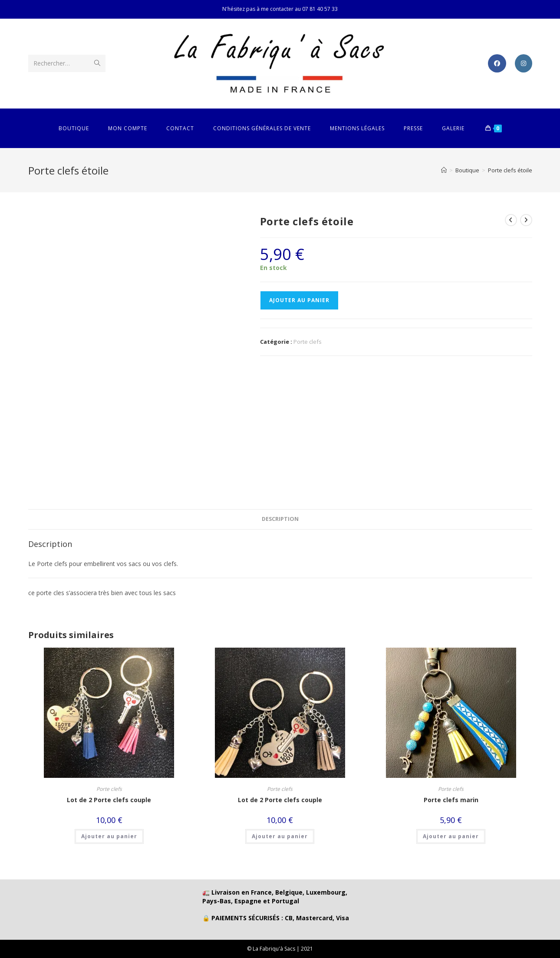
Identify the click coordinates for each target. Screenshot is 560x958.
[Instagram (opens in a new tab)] (524, 63)
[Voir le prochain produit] (526, 220)
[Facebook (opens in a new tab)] (497, 63)
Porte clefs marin (451, 800)
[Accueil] (444, 170)
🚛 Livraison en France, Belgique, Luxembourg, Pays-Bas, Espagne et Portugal (275, 897)
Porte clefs (308, 342)
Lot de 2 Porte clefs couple (109, 800)
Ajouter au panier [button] (109, 836)
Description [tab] (280, 519)
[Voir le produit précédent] (511, 220)
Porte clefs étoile (510, 170)
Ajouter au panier (299, 300)
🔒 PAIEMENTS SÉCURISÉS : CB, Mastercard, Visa (276, 918)
